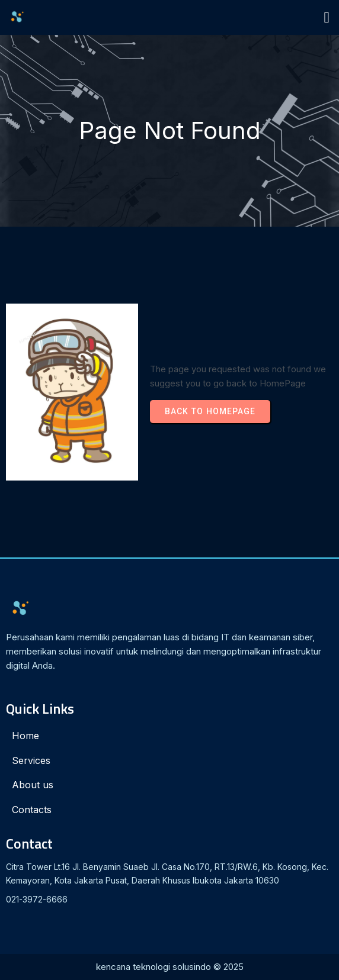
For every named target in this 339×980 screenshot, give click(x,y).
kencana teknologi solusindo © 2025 (170, 967)
